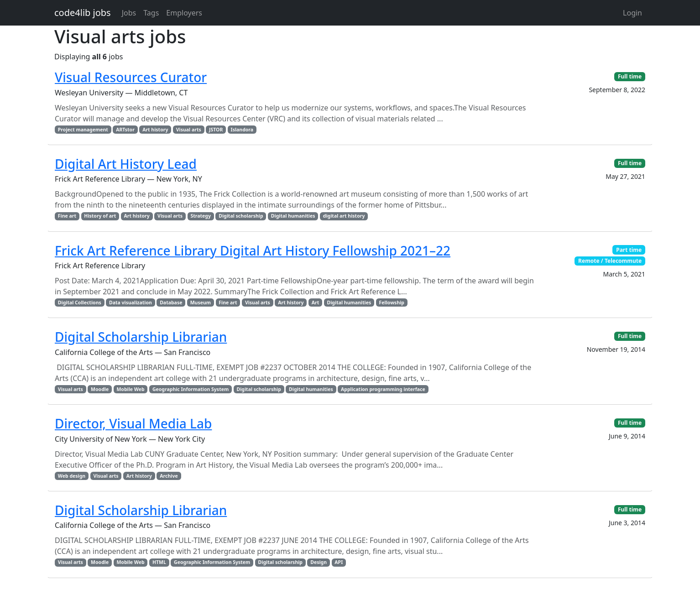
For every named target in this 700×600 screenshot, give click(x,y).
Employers (184, 13)
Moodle (100, 389)
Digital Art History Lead (126, 164)
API (339, 562)
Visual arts (189, 130)
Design (319, 562)
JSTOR (216, 130)
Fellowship (392, 303)
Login (632, 13)
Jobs (129, 13)
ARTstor (125, 130)
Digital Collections (80, 303)
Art (316, 303)
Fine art (67, 216)
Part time (629, 250)
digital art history (344, 216)
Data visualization (131, 303)
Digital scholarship (241, 216)
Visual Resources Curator (131, 77)
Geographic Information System (191, 389)
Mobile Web (130, 389)
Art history (155, 130)
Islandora (242, 130)
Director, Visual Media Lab (133, 423)
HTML (159, 562)
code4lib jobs (83, 13)
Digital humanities (293, 216)
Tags (151, 13)
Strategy (201, 216)
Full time (630, 76)
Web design (72, 476)
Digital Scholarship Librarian (141, 337)
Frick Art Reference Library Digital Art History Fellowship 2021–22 (253, 250)
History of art (100, 216)
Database (171, 303)
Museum (201, 303)
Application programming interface (383, 389)
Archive (169, 476)
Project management (83, 130)
